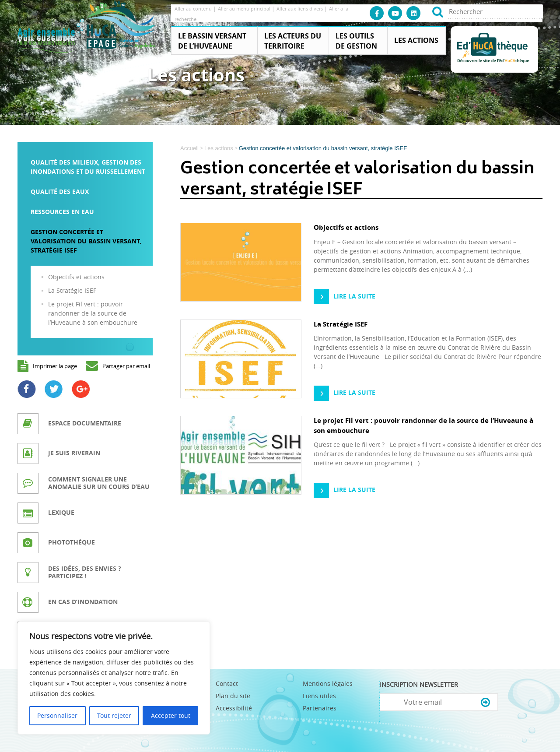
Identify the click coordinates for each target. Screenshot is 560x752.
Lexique (61, 512)
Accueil (189, 148)
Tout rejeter (114, 715)
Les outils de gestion (356, 41)
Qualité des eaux (60, 192)
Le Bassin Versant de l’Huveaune (212, 41)
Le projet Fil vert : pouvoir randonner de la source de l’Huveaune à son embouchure (93, 313)
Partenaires (320, 708)
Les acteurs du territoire (293, 41)
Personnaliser (57, 715)
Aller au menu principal (245, 9)
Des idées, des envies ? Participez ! (85, 572)
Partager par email (126, 366)
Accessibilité (234, 708)
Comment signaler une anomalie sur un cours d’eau (99, 483)
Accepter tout (171, 715)
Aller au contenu (194, 9)
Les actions (416, 40)
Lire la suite (354, 296)
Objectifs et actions (76, 277)
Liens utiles (319, 696)
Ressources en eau (62, 212)
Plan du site (233, 696)
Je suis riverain (74, 453)
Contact (227, 683)
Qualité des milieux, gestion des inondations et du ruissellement (88, 167)
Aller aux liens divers (300, 9)
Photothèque (72, 542)
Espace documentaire (85, 423)
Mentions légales (328, 683)
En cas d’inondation (83, 602)
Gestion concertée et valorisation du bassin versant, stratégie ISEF (86, 241)
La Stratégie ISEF (72, 290)
